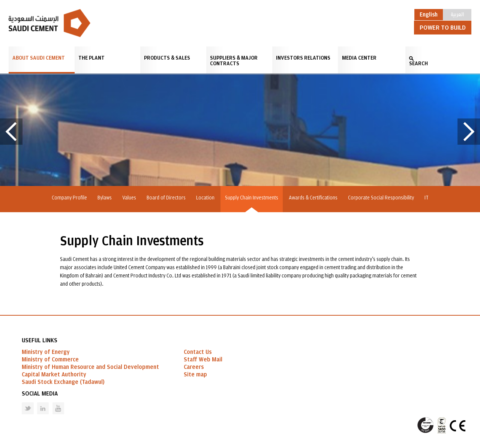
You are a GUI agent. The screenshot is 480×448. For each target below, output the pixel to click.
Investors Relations (303, 58)
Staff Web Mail (203, 360)
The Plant (91, 58)
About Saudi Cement (39, 58)
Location (205, 198)
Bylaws (105, 198)
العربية (457, 14)
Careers (194, 367)
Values (129, 198)
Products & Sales (167, 58)
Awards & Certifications (313, 198)
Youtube (54, 402)
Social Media (40, 394)
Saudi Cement (49, 23)
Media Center (359, 58)
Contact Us (198, 352)
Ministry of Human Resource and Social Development (90, 367)
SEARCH (418, 64)
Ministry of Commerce (50, 360)
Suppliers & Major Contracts (234, 61)
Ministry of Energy (46, 352)
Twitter (22, 402)
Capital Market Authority (54, 375)
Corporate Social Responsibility (381, 198)
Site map (195, 375)
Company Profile (69, 198)
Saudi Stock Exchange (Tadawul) (63, 382)
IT (427, 198)
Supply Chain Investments (252, 198)
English (429, 15)
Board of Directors (166, 198)
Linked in (38, 402)
